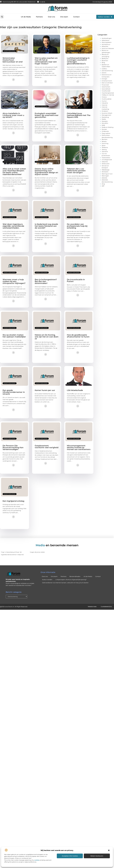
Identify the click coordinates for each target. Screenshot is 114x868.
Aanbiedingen (107, 38)
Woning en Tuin (107, 174)
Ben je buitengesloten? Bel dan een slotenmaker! (46, 281)
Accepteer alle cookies (70, 856)
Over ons (51, 17)
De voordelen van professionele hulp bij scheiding (77, 226)
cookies (37, 860)
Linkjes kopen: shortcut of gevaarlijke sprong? (71, 580)
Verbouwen (106, 164)
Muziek (104, 129)
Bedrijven (105, 58)
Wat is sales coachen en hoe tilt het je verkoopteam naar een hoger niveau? (46, 61)
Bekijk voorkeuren (97, 856)
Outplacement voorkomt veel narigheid (47, 447)
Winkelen (105, 172)
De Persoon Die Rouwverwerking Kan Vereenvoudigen (13, 448)
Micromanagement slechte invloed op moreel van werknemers (79, 448)
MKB (103, 125)
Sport (104, 145)
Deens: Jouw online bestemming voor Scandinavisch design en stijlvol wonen (46, 172)
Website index (90, 607)
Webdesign (106, 170)
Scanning (105, 143)
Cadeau (104, 69)
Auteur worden (47, 580)
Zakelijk (104, 178)
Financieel (105, 85)
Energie (104, 79)
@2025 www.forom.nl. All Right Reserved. (14, 607)
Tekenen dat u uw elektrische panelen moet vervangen (76, 171)
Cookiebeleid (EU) (106, 607)
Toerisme (105, 151)
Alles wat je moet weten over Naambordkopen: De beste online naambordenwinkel (14, 172)
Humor (104, 101)
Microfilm (105, 123)
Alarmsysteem (107, 42)
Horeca (104, 97)
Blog (103, 63)
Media (104, 119)
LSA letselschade (75, 390)
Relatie (104, 141)
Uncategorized (107, 160)
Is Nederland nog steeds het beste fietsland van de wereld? (46, 226)
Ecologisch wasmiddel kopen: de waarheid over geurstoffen (47, 115)
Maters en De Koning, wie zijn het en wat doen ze (47, 337)
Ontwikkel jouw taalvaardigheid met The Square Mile (79, 115)
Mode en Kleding (108, 127)
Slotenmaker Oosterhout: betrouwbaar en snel (13, 60)
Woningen (105, 176)
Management (106, 115)
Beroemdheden (75, 576)
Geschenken (106, 87)
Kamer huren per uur (45, 390)
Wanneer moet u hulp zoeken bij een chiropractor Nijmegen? (14, 281)
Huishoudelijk (107, 99)
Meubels (105, 121)
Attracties (105, 46)
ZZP (103, 186)
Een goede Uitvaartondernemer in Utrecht (14, 392)
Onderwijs (105, 131)
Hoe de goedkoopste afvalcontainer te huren (78, 336)
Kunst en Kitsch (107, 113)
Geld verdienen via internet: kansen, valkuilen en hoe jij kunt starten (65, 583)
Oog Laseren (106, 133)
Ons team (64, 17)
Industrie (105, 103)
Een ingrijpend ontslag (13, 501)
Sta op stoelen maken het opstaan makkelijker (14, 336)
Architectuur (106, 44)
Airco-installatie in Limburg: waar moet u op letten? (13, 115)
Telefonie (105, 147)
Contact (76, 17)
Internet (104, 105)
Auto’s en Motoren (108, 48)
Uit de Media (26, 17)
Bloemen (105, 61)
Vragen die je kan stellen (37, 552)
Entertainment (107, 81)
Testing (104, 150)
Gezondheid (106, 89)
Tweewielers (106, 158)
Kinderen (105, 111)
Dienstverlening (10, 51)
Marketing (105, 117)
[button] (109, 850)
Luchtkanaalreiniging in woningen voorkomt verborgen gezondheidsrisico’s (78, 61)
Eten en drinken (107, 83)
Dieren (104, 73)
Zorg (103, 184)
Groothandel (106, 91)
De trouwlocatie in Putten (76, 280)
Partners (39, 17)
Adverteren (106, 40)
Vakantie (105, 162)
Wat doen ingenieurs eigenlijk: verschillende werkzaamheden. (13, 226)
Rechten (105, 139)
